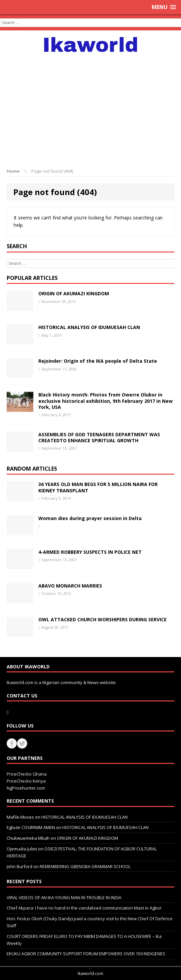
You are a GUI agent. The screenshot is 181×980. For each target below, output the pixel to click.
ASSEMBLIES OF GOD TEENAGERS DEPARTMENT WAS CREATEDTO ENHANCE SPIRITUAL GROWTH (99, 437)
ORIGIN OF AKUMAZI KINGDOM (74, 293)
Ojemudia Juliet (22, 849)
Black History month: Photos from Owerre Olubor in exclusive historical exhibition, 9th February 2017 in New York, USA (105, 401)
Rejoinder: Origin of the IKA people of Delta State (98, 361)
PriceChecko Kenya (26, 781)
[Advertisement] (90, 106)
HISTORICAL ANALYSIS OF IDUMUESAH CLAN (89, 327)
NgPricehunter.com (26, 788)
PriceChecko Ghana (27, 774)
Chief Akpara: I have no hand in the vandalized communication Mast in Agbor (84, 908)
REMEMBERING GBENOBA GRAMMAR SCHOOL (85, 866)
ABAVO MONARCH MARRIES (70, 586)
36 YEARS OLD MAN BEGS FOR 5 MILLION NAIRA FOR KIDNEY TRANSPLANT (98, 487)
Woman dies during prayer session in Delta (90, 518)
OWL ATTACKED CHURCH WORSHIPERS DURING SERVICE (102, 619)
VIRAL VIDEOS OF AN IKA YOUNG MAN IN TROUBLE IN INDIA (64, 897)
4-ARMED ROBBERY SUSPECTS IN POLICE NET (90, 552)
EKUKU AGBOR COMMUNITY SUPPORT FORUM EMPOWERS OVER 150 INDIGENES (86, 954)
